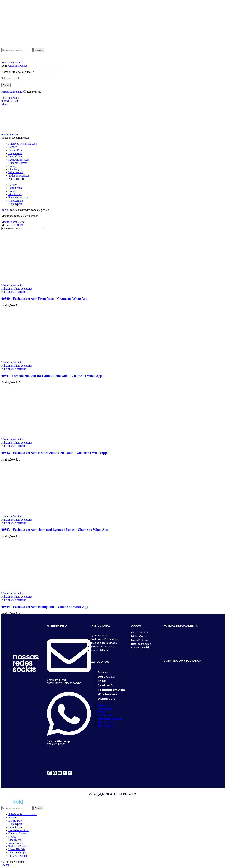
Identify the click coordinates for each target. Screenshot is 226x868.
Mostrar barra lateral (13, 222)
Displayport (106, 699)
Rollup (102, 681)
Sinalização (106, 685)
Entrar (6, 85)
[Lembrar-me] (25, 92)
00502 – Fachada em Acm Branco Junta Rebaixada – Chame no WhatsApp (54, 453)
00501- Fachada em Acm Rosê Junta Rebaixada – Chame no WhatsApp (52, 376)
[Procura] (17, 50)
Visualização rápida (13, 285)
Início (5, 210)
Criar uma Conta (18, 66)
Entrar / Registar (18, 856)
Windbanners (107, 694)
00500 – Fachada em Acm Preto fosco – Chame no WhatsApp (44, 299)
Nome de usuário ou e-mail (18, 72)
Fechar (5, 865)
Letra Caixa (106, 677)
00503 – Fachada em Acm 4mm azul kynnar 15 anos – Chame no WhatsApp (55, 530)
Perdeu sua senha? (12, 92)
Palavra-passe (10, 78)
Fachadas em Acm (111, 690)
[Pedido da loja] (23, 228)
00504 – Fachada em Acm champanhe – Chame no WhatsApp (45, 607)
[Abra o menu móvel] (5, 104)
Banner (103, 672)
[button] (14, 292)
